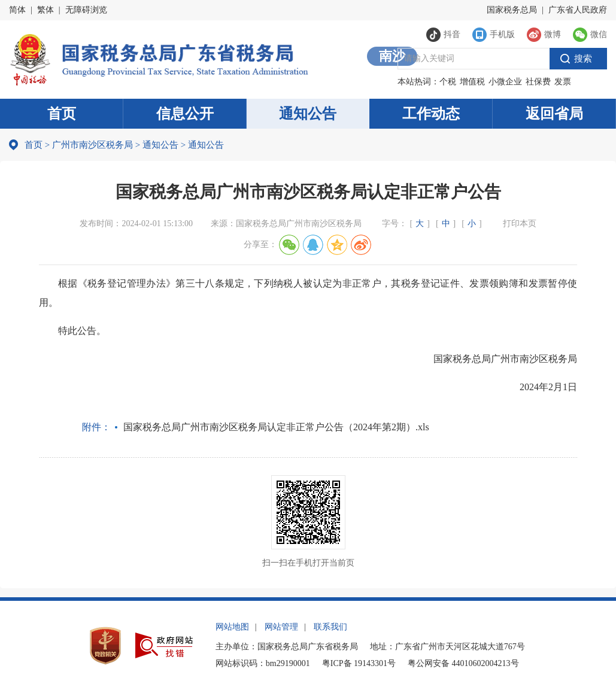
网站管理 (281, 627)
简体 (17, 10)
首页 (62, 114)
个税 (448, 82)
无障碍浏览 (86, 10)
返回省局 (554, 114)
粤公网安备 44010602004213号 (463, 663)
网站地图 (232, 627)
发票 (563, 82)
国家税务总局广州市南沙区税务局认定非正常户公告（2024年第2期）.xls (276, 427)
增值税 (472, 82)
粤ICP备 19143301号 (359, 663)
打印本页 (520, 224)
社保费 (538, 82)
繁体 (45, 10)
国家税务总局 (512, 10)
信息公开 (185, 114)
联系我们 (330, 627)
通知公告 (308, 114)
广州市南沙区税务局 (92, 145)
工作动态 (431, 114)
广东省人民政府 (578, 10)
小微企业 (505, 82)
